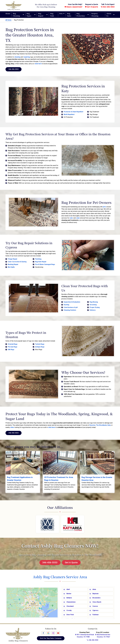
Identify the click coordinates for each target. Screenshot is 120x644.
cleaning (17, 57)
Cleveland (70, 605)
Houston (92, 424)
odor (71, 218)
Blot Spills (11, 267)
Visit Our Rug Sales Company (51, 637)
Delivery (93, 309)
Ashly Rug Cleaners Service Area (60, 575)
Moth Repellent (69, 114)
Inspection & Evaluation (72, 301)
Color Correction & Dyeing (17, 261)
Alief (68, 588)
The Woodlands (101, 424)
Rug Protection (81, 15)
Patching (38, 259)
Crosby (69, 609)
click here (38, 64)
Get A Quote (92, 7)
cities (12, 426)
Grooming (93, 304)
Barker (69, 592)
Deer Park (70, 613)
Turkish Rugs (40, 343)
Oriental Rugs (13, 343)
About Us (109, 15)
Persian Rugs (13, 346)
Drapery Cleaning (95, 15)
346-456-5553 (108, 7)
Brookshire (96, 596)
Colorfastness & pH (71, 307)
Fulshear (96, 613)
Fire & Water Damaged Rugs (45, 264)
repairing (27, 57)
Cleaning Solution (70, 309)
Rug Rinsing (94, 301)
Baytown (95, 592)
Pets (61, 13)
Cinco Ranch (97, 601)
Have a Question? (73, 7)
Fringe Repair (13, 259)
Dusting (66, 304)
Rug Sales (69, 15)
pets (104, 207)
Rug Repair (41, 15)
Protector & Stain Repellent (73, 112)
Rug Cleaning (16, 15)
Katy (109, 424)
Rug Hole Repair (41, 261)
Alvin (94, 588)
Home (8, 13)
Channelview (71, 601)
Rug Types (29, 15)
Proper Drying (95, 307)
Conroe (95, 605)
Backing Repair (13, 264)
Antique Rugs (40, 346)
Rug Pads (52, 15)
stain (78, 218)
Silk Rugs (11, 348)
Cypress (95, 609)
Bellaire (69, 596)
